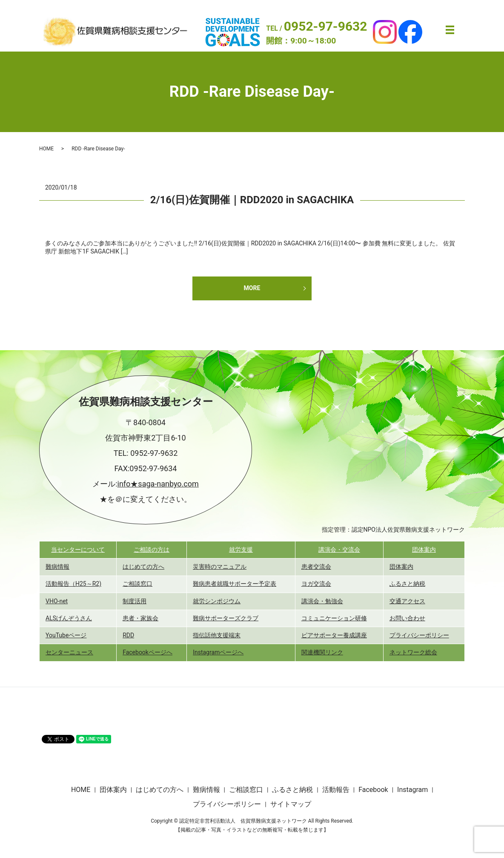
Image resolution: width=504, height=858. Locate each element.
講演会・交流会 (339, 550)
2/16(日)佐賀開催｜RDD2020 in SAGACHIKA (252, 200)
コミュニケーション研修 (334, 618)
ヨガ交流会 (316, 584)
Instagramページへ (218, 652)
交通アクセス (407, 601)
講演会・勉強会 (322, 601)
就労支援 (241, 550)
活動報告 (336, 790)
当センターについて (78, 550)
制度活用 (135, 601)
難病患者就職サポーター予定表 (235, 584)
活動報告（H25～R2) (73, 584)
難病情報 (57, 567)
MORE (252, 288)
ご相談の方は (152, 550)
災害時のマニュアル (220, 567)
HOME (46, 149)
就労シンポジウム (217, 601)
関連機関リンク (322, 652)
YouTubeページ (66, 635)
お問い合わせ (407, 618)
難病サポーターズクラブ (226, 618)
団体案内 (424, 550)
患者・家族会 (140, 618)
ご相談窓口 (137, 584)
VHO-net (57, 601)
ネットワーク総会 (413, 652)
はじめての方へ (143, 567)
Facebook (373, 790)
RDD (128, 635)
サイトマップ (291, 804)
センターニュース (69, 652)
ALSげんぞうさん (69, 618)
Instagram (412, 790)
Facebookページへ (147, 652)
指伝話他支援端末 (217, 635)
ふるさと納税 (407, 584)
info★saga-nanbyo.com (158, 484)
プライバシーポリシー (419, 635)
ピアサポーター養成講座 (334, 635)
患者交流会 (316, 567)
